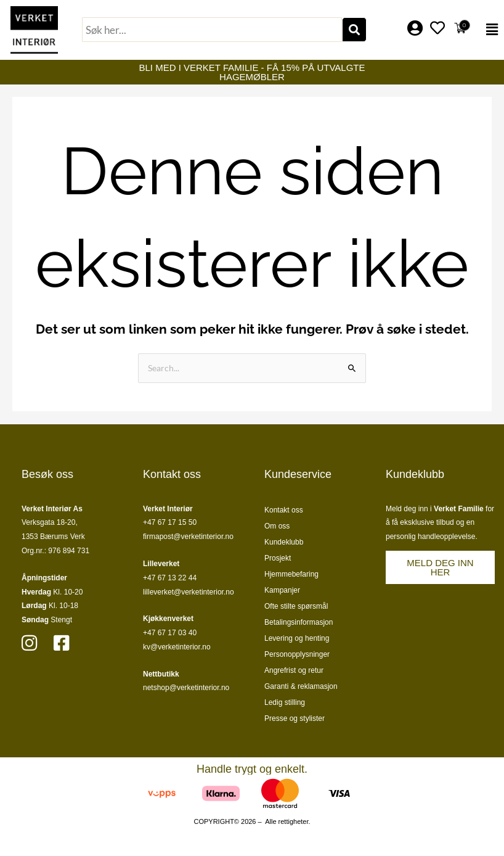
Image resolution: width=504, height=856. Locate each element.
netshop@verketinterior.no (186, 688)
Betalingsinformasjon (299, 622)
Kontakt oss (284, 510)
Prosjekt (278, 558)
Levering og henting (297, 638)
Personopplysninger (297, 654)
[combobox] (212, 30)
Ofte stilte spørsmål (296, 606)
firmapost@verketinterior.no (188, 537)
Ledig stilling (285, 702)
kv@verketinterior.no (177, 647)
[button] (489, 30)
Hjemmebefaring (291, 574)
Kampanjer (282, 590)
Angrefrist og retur (294, 670)
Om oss (277, 526)
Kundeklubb (284, 542)
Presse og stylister (295, 718)
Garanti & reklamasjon (301, 686)
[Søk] (354, 30)
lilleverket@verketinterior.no (189, 592)
